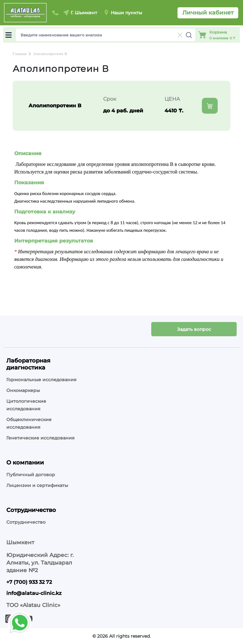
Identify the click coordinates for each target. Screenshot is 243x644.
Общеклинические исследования (29, 423)
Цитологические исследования (26, 405)
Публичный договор (31, 475)
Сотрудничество (26, 522)
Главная (20, 54)
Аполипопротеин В (50, 54)
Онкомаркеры (23, 390)
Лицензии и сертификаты (37, 485)
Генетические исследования (40, 438)
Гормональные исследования (41, 380)
